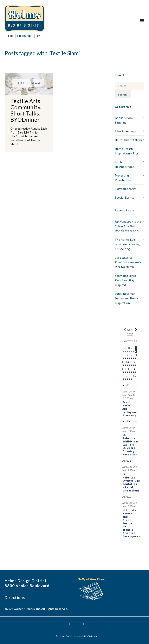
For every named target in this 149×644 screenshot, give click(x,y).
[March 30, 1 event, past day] (126, 349)
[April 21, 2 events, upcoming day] (128, 370)
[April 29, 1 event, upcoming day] (130, 377)
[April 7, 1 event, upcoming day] (128, 356)
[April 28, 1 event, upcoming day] (128, 377)
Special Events (124, 197)
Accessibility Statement (87, 636)
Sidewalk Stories (126, 189)
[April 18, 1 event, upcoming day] (136, 363)
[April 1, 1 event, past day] (130, 349)
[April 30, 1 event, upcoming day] (132, 377)
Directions (15, 597)
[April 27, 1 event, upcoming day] (126, 377)
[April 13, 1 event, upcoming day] (126, 363)
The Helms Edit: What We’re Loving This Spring (127, 244)
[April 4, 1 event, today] (136, 349)
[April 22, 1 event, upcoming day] (130, 370)
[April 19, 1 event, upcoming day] (123, 370)
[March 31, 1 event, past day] (128, 349)
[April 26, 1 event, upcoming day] (123, 377)
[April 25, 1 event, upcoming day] (136, 370)
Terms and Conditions (65, 636)
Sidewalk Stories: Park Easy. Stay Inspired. (126, 280)
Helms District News (128, 140)
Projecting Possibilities (123, 178)
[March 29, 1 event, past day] (123, 349)
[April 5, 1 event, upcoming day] (123, 356)
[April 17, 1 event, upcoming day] (134, 363)
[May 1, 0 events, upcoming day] (134, 377)
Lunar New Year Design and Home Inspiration (126, 298)
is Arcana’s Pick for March (128, 262)
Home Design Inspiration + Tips (127, 151)
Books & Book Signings (124, 120)
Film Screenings (125, 131)
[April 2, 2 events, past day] (132, 349)
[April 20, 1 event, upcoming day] (126, 370)
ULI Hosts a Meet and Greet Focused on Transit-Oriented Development (132, 523)
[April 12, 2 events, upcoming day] (123, 363)
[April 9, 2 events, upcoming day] (132, 356)
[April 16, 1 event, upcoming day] (132, 363)
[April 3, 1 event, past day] (134, 349)
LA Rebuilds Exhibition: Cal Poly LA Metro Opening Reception (130, 445)
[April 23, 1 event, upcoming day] (132, 370)
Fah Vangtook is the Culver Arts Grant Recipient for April (128, 226)
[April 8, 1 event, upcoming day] (130, 356)
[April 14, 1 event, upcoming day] (128, 363)
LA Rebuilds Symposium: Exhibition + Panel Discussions (131, 482)
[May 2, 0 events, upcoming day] (136, 377)
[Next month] (136, 330)
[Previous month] (125, 330)
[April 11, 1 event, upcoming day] (136, 356)
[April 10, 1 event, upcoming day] (134, 356)
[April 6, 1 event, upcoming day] (126, 356)
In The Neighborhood (125, 164)
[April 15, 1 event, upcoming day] (130, 363)
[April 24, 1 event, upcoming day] (134, 370)
